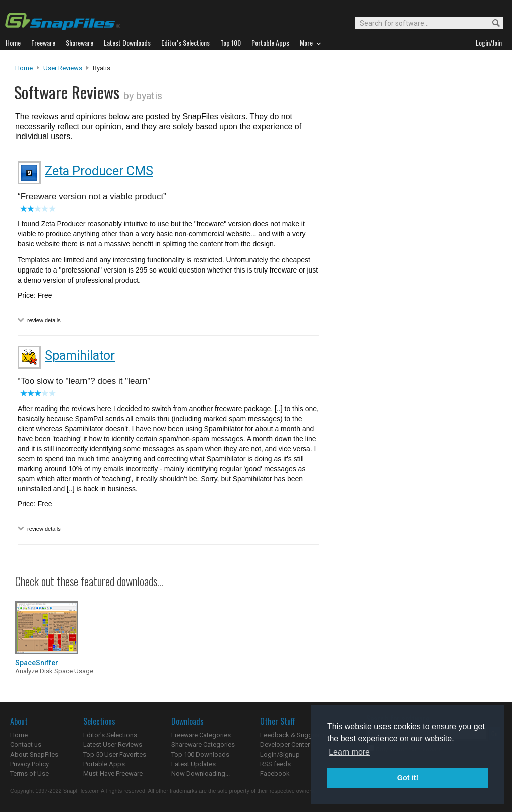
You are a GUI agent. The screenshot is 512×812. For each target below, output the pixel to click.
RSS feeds (275, 764)
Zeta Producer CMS (99, 171)
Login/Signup (280, 755)
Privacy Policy (29, 764)
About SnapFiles (34, 755)
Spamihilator (80, 356)
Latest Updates (194, 764)
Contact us (26, 745)
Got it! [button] (408, 778)
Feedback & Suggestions (297, 735)
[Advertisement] (378, 267)
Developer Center (285, 745)
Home (24, 68)
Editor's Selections (110, 735)
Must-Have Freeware (113, 774)
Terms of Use (29, 774)
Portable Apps (104, 764)
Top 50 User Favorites (115, 755)
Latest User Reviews (113, 745)
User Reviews (63, 68)
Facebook (275, 774)
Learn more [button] (349, 752)
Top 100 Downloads (200, 755)
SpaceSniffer (37, 663)
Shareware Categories (203, 745)
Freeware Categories (201, 735)
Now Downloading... (201, 774)
